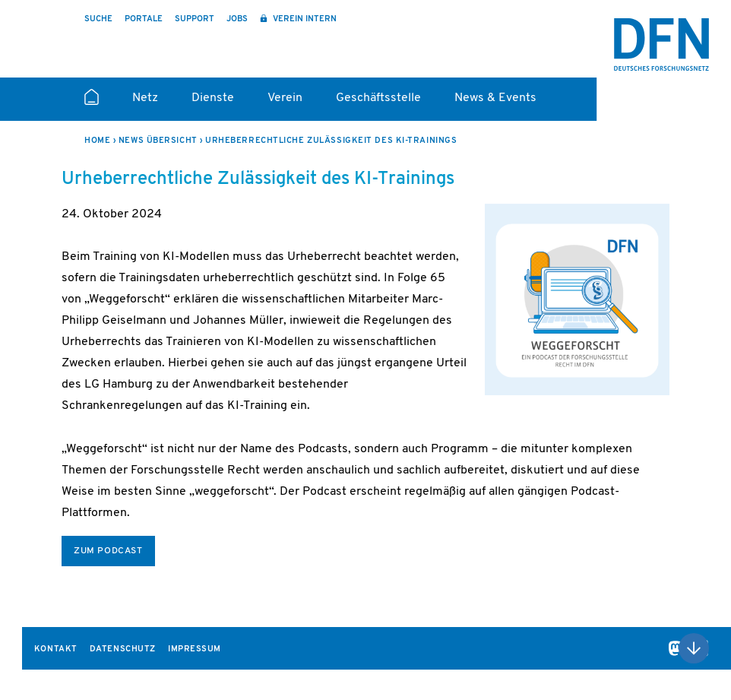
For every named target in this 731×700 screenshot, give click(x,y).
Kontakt (56, 649)
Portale (144, 19)
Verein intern (304, 19)
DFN (661, 44)
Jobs (237, 19)
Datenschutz (123, 649)
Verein (285, 98)
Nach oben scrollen (694, 648)
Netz (145, 98)
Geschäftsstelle (378, 98)
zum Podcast (108, 551)
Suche (98, 19)
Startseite (92, 103)
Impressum (195, 649)
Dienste (213, 98)
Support (195, 19)
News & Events (495, 98)
